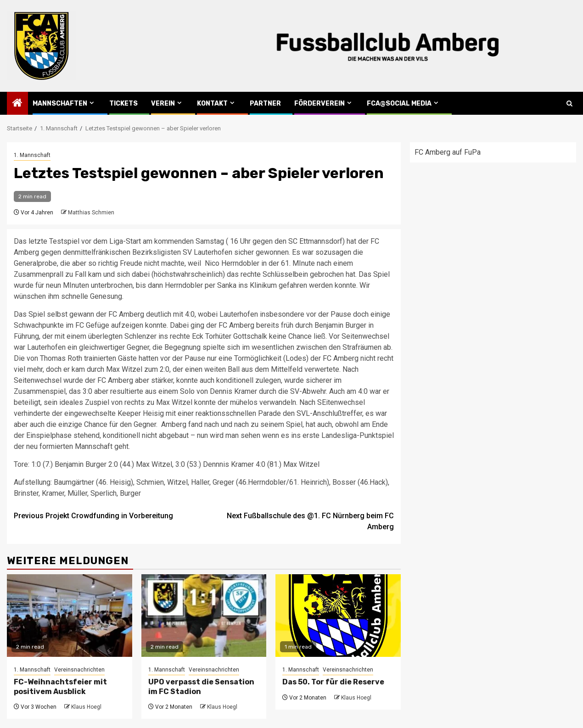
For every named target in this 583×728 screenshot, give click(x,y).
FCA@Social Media (399, 104)
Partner (265, 104)
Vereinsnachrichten (79, 670)
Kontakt (212, 104)
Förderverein (320, 104)
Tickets (123, 104)
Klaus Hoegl (86, 707)
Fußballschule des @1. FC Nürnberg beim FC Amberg (310, 521)
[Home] (17, 104)
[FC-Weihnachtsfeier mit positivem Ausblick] (70, 616)
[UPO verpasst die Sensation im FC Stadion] (204, 616)
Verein (163, 104)
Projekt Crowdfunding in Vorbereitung (93, 516)
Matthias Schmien (91, 213)
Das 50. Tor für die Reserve (333, 682)
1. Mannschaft (32, 155)
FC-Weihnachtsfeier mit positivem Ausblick (60, 687)
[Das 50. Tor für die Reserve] (338, 616)
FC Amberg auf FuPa (448, 152)
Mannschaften (60, 104)
